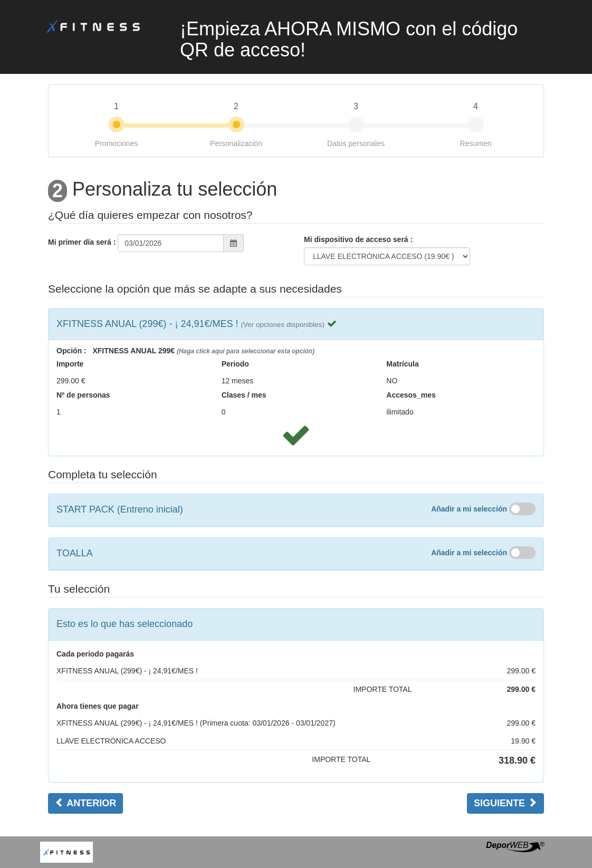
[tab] (296, 324)
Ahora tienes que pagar (98, 706)
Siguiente (505, 803)
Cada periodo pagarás (95, 654)
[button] (282, 324)
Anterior (85, 803)
